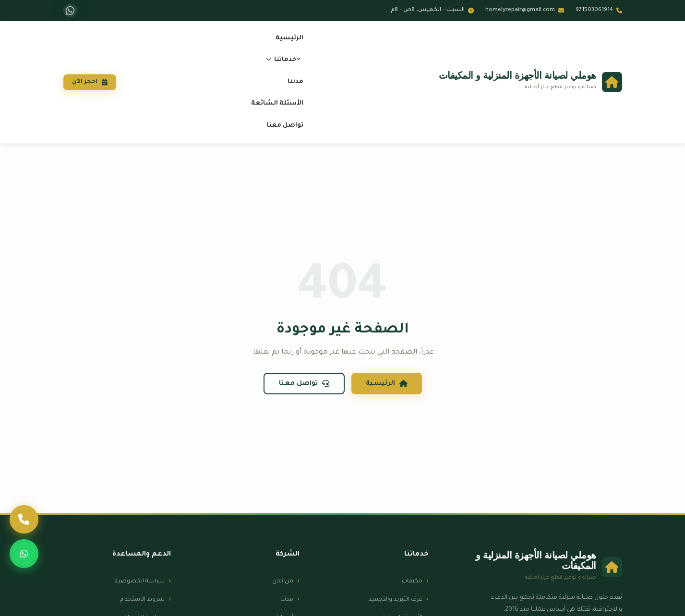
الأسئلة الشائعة (282, 104)
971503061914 (599, 10)
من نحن (283, 581)
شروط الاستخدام (141, 600)
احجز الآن (97, 82)
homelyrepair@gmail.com (525, 10)
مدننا (301, 82)
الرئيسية (295, 38)
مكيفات (412, 581)
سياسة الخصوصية (138, 581)
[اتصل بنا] (24, 518)
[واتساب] (70, 11)
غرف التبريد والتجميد (395, 600)
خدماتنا (286, 60)
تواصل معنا (290, 126)
